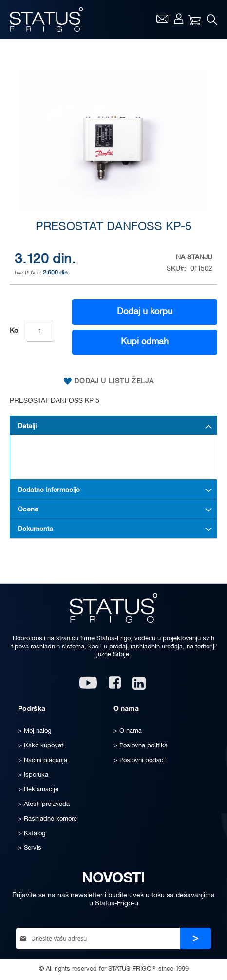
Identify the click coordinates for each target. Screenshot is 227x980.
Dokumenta (35, 529)
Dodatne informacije (49, 490)
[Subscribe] (195, 939)
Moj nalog (179, 19)
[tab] (113, 426)
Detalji (27, 426)
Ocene (28, 510)
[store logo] (46, 20)
